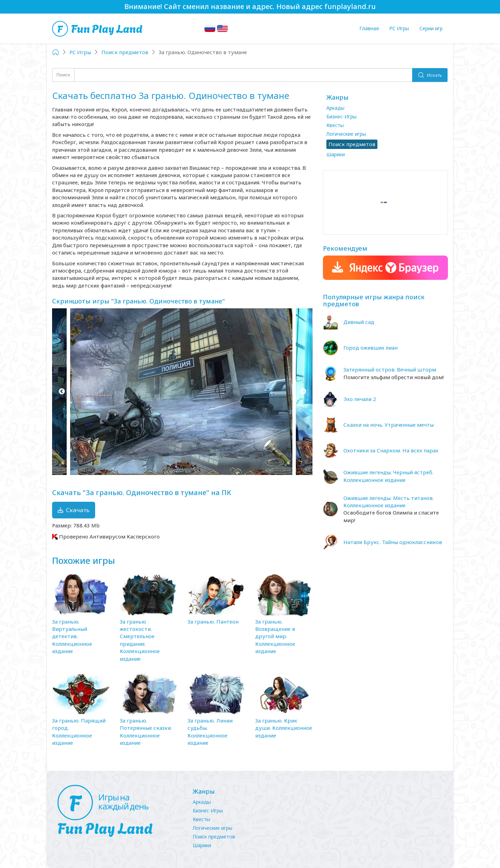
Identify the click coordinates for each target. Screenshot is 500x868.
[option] (182, 392)
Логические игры (346, 134)
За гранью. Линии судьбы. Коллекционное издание (210, 732)
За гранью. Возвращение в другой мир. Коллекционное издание (275, 636)
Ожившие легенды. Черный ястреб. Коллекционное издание (388, 476)
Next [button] (303, 392)
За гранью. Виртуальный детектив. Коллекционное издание (72, 636)
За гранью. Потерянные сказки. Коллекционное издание (146, 732)
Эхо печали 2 (360, 399)
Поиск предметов (214, 837)
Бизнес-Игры (341, 116)
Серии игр (431, 28)
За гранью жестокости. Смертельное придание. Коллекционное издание (140, 640)
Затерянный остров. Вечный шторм (390, 369)
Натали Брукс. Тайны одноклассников (393, 542)
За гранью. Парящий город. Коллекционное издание (79, 732)
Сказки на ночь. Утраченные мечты (389, 425)
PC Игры (399, 28)
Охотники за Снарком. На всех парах (391, 450)
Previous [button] (62, 392)
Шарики (336, 154)
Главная (369, 28)
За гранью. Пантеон (213, 621)
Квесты (335, 125)
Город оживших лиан (370, 348)
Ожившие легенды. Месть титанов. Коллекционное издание (389, 502)
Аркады (335, 108)
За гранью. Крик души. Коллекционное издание (284, 728)
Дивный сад (359, 322)
